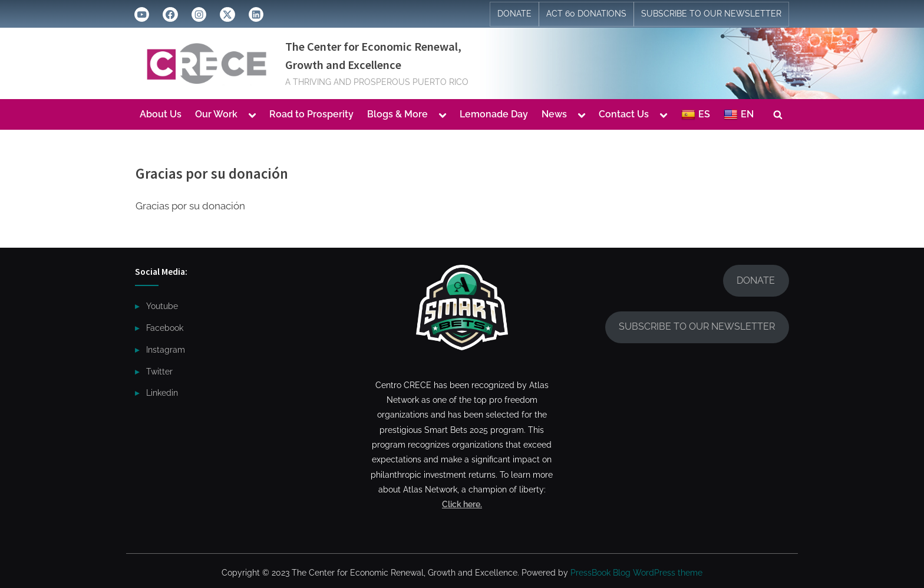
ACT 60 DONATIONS (586, 14)
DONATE (514, 14)
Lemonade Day (494, 114)
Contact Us (624, 114)
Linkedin (162, 392)
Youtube (162, 306)
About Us (161, 114)
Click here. (462, 504)
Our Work (216, 114)
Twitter (159, 371)
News (554, 114)
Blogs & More (397, 114)
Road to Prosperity (311, 114)
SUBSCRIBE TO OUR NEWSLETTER (711, 14)
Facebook (165, 328)
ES (696, 115)
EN (739, 115)
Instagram (166, 349)
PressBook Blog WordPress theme (636, 573)
